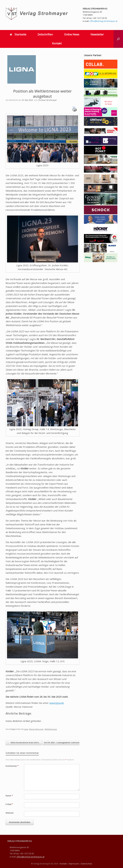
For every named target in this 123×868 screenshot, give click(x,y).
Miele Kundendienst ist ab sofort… (24, 743)
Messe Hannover (36, 729)
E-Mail (9, 804)
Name (9, 796)
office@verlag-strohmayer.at (103, 21)
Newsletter (97, 34)
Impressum (74, 864)
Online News (72, 34)
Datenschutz (86, 864)
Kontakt (57, 43)
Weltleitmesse (51, 729)
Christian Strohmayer (47, 100)
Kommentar (12, 766)
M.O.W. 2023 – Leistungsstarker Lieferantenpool (66, 743)
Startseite (18, 34)
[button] (118, 39)
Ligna (26, 729)
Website (10, 813)
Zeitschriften (45, 34)
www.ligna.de (57, 703)
